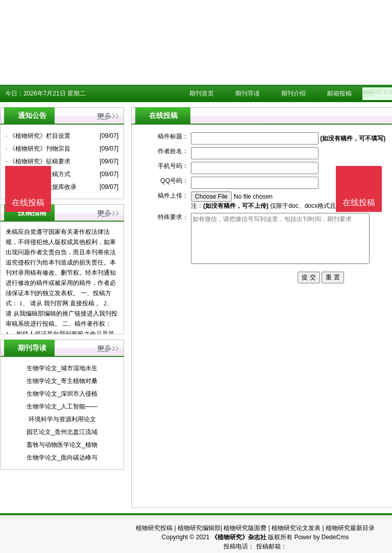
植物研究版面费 (245, 528)
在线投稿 (359, 202)
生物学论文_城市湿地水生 (62, 368)
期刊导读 (248, 93)
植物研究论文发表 (296, 528)
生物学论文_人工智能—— (62, 406)
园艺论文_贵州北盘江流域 (62, 432)
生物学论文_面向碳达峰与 (62, 458)
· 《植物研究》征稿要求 (38, 161)
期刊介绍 (293, 93)
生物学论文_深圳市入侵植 (62, 394)
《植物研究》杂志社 (239, 537)
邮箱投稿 (339, 93)
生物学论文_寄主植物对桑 (62, 381)
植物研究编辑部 (199, 528)
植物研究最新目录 (350, 528)
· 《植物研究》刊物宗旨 (38, 149)
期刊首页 (202, 93)
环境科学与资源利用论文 (62, 419)
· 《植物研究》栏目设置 (38, 136)
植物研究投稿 (154, 528)
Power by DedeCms (321, 537)
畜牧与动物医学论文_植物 (62, 445)
